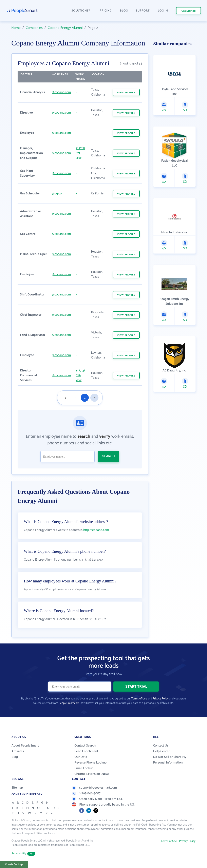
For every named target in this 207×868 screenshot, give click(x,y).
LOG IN (163, 11)
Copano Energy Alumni (65, 28)
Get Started (189, 11)
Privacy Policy (161, 699)
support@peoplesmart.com (94, 788)
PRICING (106, 11)
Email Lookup (84, 768)
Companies (34, 28)
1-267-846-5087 (86, 793)
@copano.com (61, 92)
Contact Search (85, 746)
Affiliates (18, 751)
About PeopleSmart (25, 746)
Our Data (81, 757)
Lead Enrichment (86, 751)
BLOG (124, 11)
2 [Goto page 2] (85, 398)
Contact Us (161, 746)
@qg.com (58, 194)
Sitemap (17, 788)
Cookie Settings (14, 864)
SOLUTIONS (81, 11)
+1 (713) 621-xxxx (80, 153)
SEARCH (109, 456)
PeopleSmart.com (69, 703)
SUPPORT (143, 11)
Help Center (161, 751)
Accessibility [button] (23, 854)
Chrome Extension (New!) (92, 774)
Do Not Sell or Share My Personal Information (170, 760)
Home (16, 28)
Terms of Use (139, 699)
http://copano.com (96, 530)
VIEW (126, 93)
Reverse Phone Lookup (90, 763)
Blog (15, 757)
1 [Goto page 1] (75, 398)
